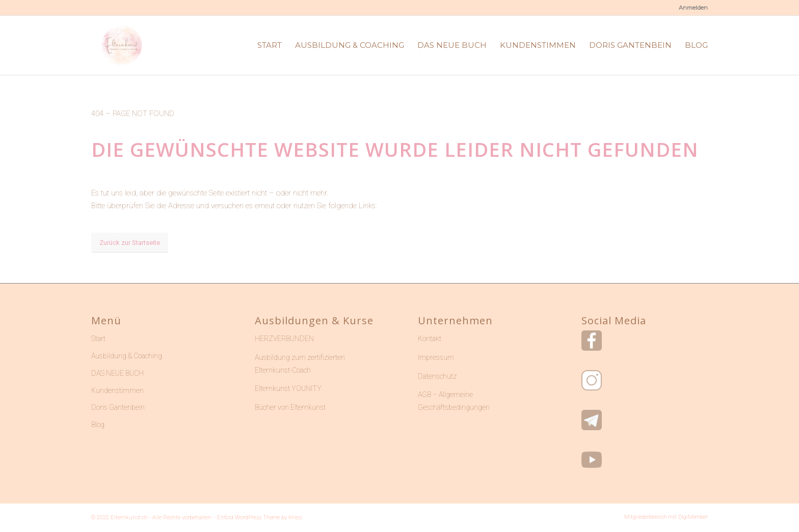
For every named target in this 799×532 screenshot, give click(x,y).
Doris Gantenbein (118, 407)
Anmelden (693, 8)
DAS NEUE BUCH (117, 373)
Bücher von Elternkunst (290, 407)
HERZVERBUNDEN (284, 339)
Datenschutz (437, 376)
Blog (98, 425)
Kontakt (430, 339)
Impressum (436, 357)
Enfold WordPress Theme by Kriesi (260, 517)
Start (98, 339)
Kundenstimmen (117, 390)
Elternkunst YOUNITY (288, 388)
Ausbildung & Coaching (127, 356)
